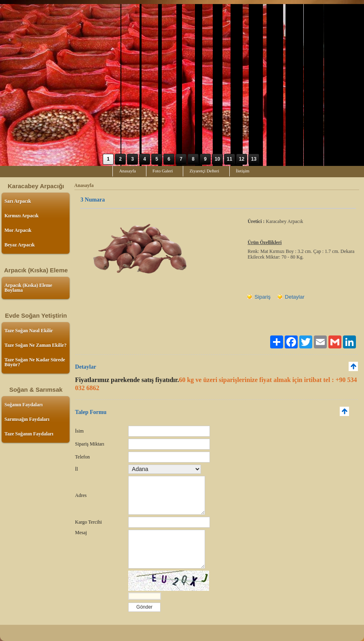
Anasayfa (127, 171)
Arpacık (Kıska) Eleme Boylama (28, 288)
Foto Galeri (163, 171)
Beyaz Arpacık (20, 245)
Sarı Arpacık (18, 201)
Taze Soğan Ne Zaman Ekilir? (36, 345)
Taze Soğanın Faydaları (29, 434)
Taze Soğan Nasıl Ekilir (29, 331)
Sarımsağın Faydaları (27, 419)
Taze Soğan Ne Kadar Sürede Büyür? (35, 362)
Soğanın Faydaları (23, 405)
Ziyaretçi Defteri (204, 171)
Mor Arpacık (18, 230)
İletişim (243, 171)
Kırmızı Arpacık (21, 216)
